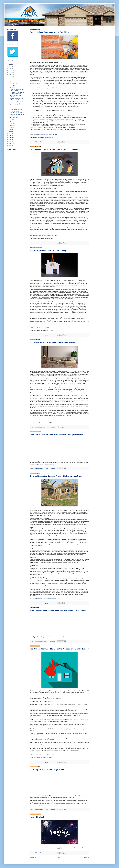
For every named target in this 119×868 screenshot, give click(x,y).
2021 (10, 73)
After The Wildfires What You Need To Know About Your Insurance (58, 611)
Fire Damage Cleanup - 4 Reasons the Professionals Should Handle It (59, 649)
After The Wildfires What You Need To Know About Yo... (16, 109)
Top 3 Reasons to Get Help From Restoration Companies (54, 149)
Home (60, 858)
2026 (10, 63)
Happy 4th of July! (38, 817)
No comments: (52, 142)
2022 (10, 71)
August (12, 86)
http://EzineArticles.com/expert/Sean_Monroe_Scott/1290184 (46, 135)
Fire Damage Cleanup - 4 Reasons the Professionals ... (17, 112)
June (11, 120)
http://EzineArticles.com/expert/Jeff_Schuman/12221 (45, 755)
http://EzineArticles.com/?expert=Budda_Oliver (44, 328)
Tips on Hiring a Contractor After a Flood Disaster (51, 32)
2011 (10, 145)
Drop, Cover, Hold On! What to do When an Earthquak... (16, 102)
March (11, 126)
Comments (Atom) (40, 860)
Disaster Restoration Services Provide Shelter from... (16, 105)
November (12, 80)
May (11, 122)
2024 (10, 67)
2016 (10, 136)
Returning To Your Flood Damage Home (47, 770)
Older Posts (86, 858)
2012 (10, 143)
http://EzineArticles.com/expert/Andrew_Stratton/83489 (47, 236)
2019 (10, 76)
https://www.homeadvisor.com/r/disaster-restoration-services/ (48, 599)
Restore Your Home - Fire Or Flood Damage (48, 251)
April (11, 124)
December (12, 78)
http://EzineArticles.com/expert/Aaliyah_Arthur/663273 (45, 420)
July (11, 88)
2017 (10, 134)
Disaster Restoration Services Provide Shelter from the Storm (56, 476)
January (12, 129)
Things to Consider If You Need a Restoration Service (53, 343)
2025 (10, 65)
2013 (10, 141)
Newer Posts (33, 858)
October (12, 82)
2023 (10, 69)
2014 (10, 140)
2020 (10, 74)
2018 (10, 132)
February (12, 127)
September (12, 84)
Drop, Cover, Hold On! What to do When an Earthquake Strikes (56, 435)
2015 (10, 138)
